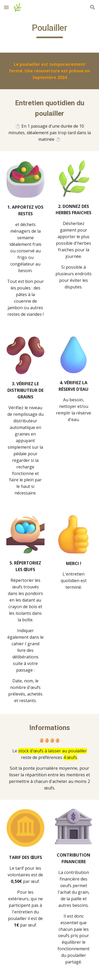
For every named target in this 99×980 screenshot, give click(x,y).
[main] (50, 30)
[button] (6, 7)
